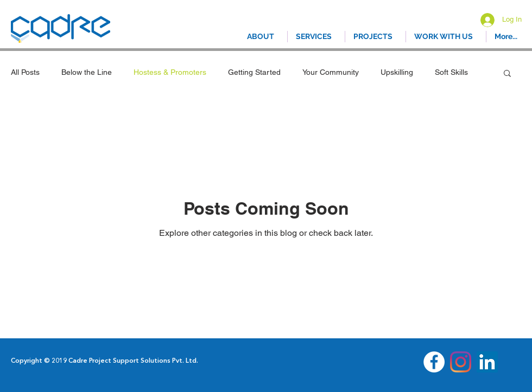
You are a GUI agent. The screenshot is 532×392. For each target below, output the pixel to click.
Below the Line (87, 72)
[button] (507, 74)
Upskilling (397, 72)
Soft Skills (451, 72)
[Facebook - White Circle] (434, 362)
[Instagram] (461, 362)
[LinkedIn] (487, 362)
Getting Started (254, 72)
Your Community (331, 72)
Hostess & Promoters (170, 72)
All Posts (25, 72)
